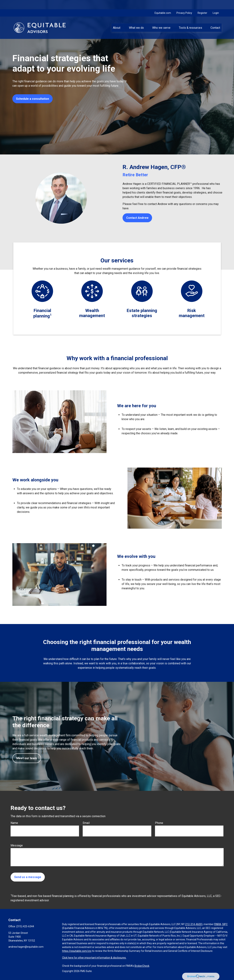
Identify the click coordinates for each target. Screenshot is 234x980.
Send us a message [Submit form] (28, 877)
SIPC (225, 924)
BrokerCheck (142, 966)
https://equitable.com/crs (77, 951)
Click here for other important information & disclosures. (94, 958)
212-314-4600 (193, 924)
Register (202, 4)
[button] (117, 18)
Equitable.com (163, 4)
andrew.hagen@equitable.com (26, 947)
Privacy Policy (184, 4)
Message (17, 845)
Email (86, 823)
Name (14, 823)
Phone (159, 823)
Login (216, 4)
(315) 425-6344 (25, 926)
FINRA (218, 924)
